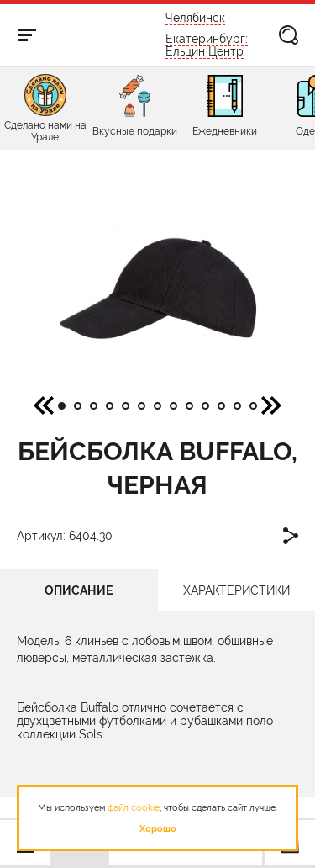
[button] (271, 405)
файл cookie (134, 807)
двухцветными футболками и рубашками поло (145, 721)
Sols (91, 734)
